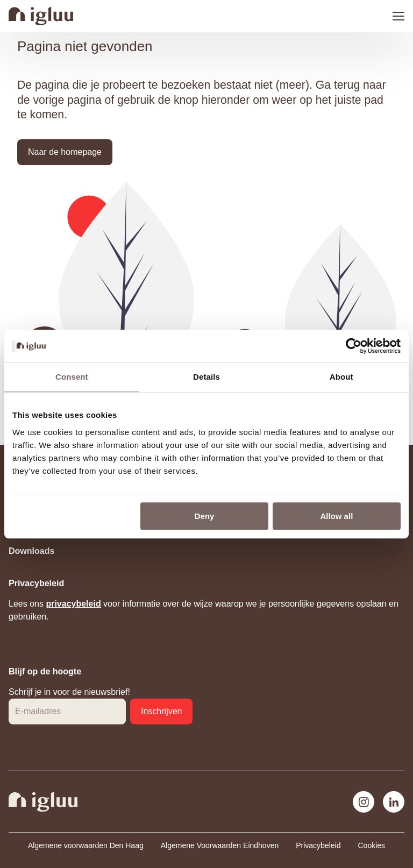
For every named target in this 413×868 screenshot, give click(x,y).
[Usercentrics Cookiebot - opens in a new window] (354, 346)
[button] (65, 152)
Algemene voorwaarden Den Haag (86, 845)
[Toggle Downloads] (206, 551)
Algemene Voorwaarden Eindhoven (220, 845)
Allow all (336, 516)
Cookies (371, 845)
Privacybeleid (318, 845)
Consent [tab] (72, 377)
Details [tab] (206, 377)
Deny (205, 516)
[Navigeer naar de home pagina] (41, 16)
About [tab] (341, 377)
